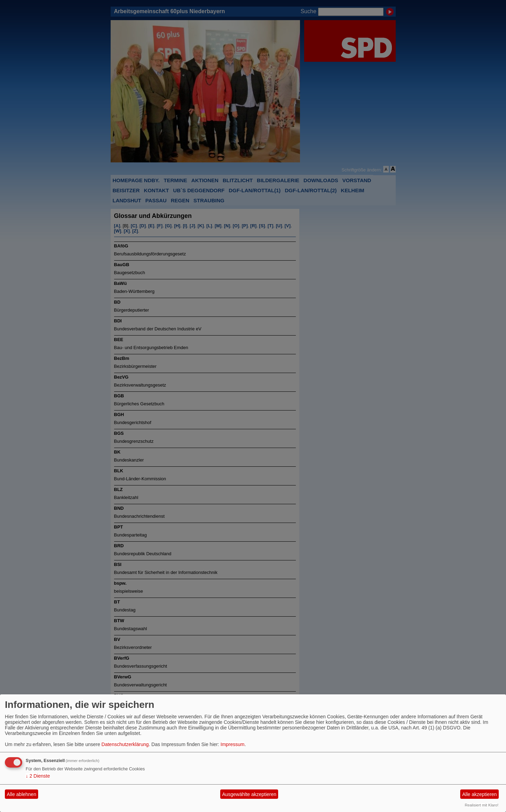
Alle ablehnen (22, 794)
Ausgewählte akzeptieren (249, 794)
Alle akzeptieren (480, 794)
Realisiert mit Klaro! (482, 805)
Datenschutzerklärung (125, 744)
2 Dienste (38, 776)
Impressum (233, 744)
